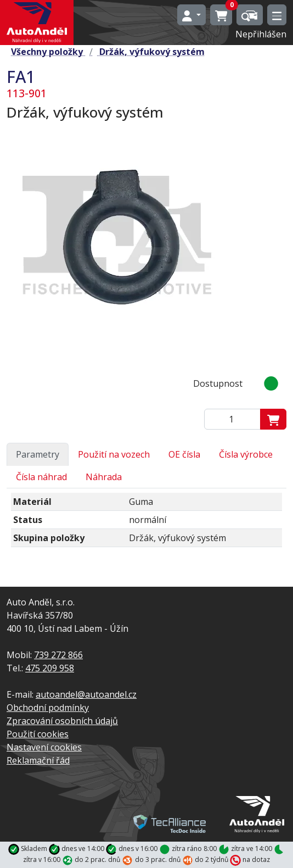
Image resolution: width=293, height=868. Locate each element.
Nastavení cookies (44, 747)
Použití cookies (38, 734)
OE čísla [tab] (184, 454)
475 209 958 (50, 668)
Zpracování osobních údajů (62, 721)
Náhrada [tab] (104, 477)
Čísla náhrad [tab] (41, 477)
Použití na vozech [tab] (114, 454)
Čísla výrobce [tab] (246, 454)
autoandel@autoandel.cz (86, 694)
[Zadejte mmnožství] (232, 419)
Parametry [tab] (38, 454)
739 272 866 (58, 655)
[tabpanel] (146, 524)
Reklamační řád (38, 760)
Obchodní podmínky (48, 708)
